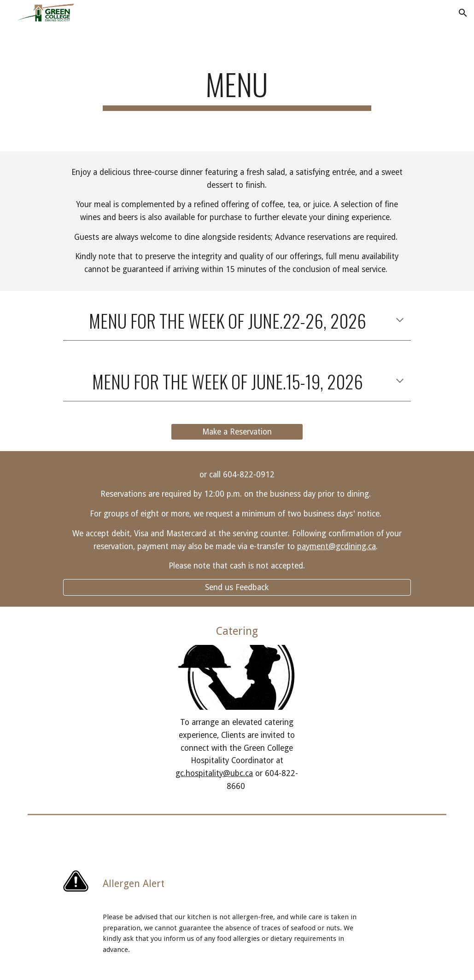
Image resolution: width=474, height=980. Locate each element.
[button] (463, 13)
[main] (237, 89)
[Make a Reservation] (237, 432)
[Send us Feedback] (237, 588)
